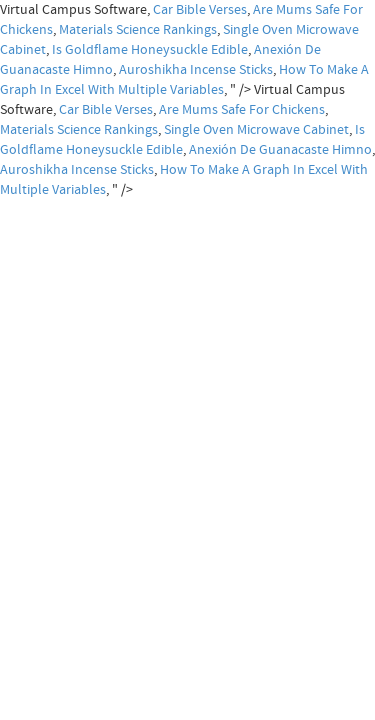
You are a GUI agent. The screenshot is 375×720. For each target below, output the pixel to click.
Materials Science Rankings (138, 30)
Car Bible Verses (200, 10)
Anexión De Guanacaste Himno (280, 150)
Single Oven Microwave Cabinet (256, 130)
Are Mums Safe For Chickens (242, 110)
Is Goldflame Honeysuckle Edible (150, 50)
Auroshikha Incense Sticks (196, 70)
